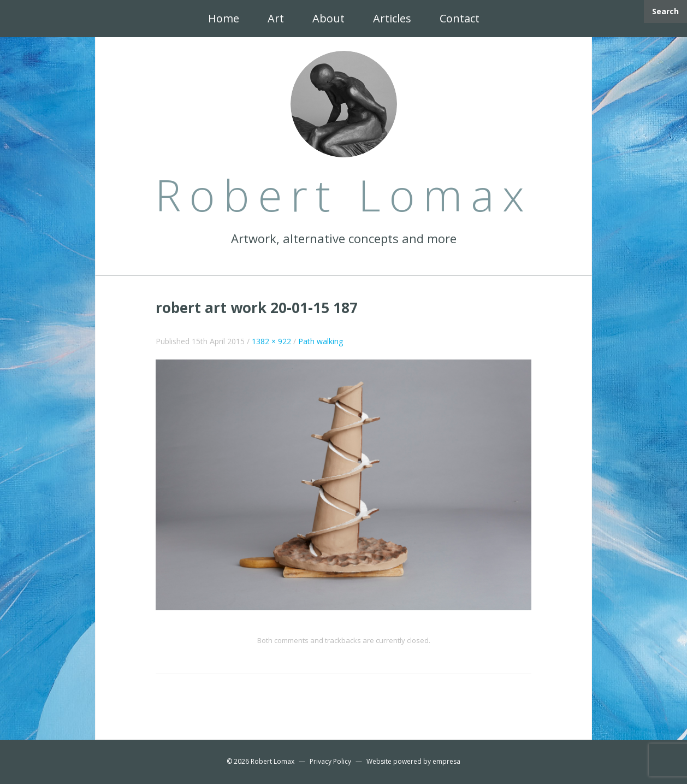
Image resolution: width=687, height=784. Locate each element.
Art (276, 18)
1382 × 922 (271, 341)
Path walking (321, 341)
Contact (460, 18)
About (328, 18)
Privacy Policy (330, 761)
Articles (392, 18)
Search (665, 11)
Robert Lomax (273, 761)
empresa (446, 761)
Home (224, 18)
